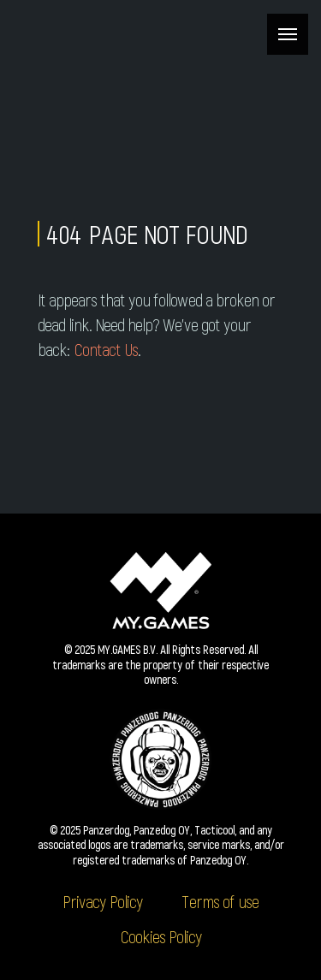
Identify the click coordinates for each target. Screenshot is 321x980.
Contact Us (106, 349)
